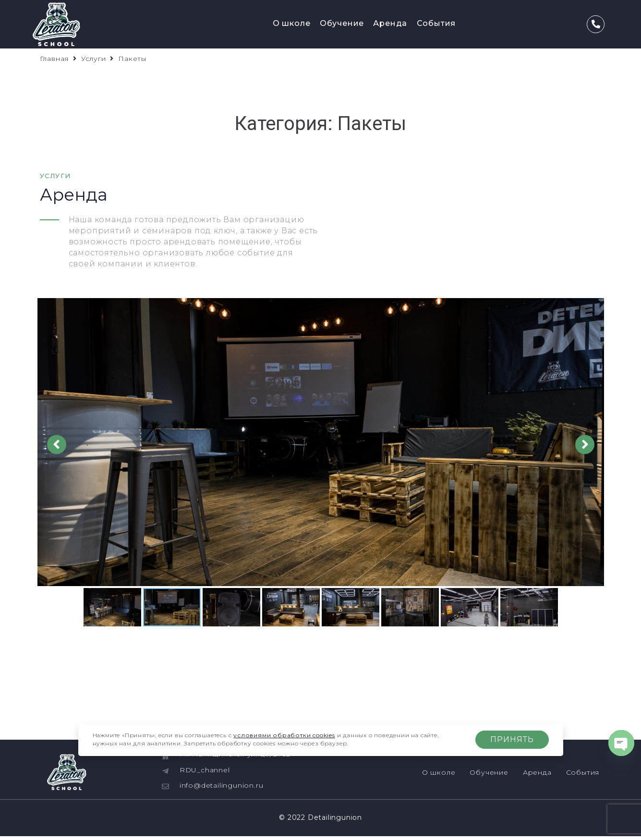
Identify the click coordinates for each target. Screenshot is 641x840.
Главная (54, 59)
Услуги (94, 59)
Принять (512, 739)
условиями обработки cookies (284, 735)
